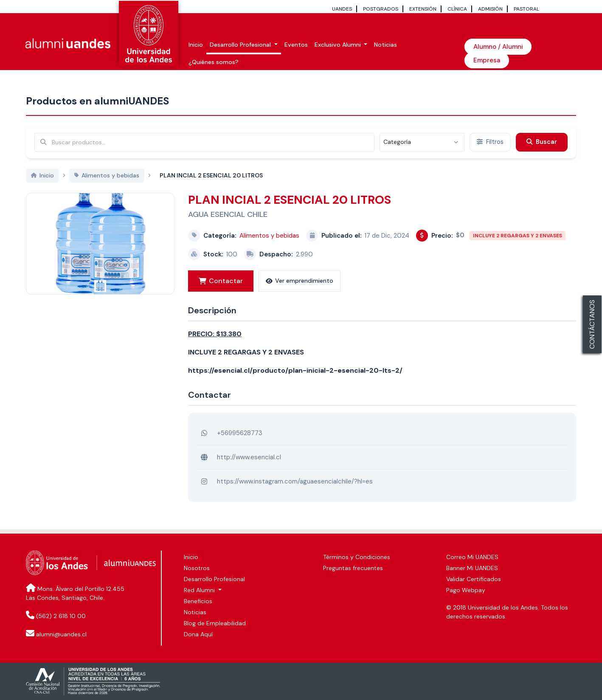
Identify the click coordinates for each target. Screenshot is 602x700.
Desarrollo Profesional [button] (241, 45)
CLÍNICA (457, 9)
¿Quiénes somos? (214, 62)
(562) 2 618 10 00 (61, 616)
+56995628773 (240, 433)
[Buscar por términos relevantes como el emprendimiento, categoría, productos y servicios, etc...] (204, 142)
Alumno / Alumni (498, 47)
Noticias (385, 45)
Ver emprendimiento (300, 281)
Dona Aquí (198, 634)
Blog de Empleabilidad (215, 623)
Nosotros (197, 568)
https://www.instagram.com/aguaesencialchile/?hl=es (295, 481)
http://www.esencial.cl (249, 457)
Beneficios (198, 601)
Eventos (296, 45)
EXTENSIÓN (423, 9)
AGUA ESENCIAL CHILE (228, 214)
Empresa (487, 60)
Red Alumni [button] (200, 590)
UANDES (342, 9)
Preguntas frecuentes (353, 568)
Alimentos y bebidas (269, 236)
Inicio (196, 45)
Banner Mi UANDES (472, 568)
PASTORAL (526, 9)
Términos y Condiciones (357, 557)
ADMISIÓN (490, 9)
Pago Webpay (466, 590)
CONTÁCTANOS (592, 324)
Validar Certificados (474, 579)
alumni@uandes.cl (61, 634)
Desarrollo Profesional (214, 579)
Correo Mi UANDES (472, 557)
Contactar (221, 281)
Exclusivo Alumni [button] (339, 45)
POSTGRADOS (381, 9)
